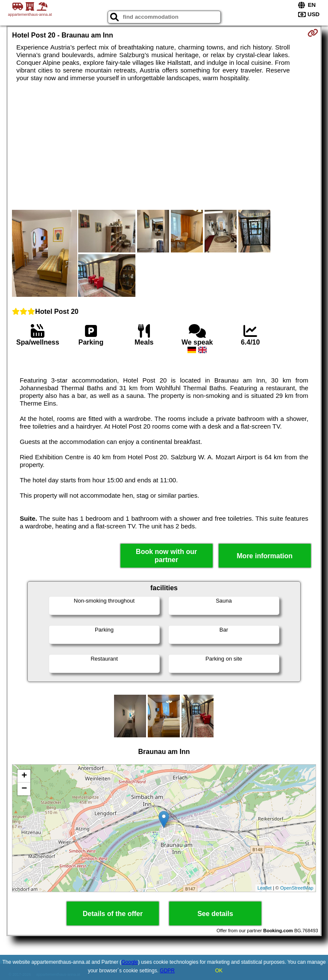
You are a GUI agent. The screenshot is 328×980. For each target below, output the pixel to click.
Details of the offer (113, 914)
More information (265, 556)
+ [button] (24, 776)
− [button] (24, 789)
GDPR (167, 971)
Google (130, 962)
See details (215, 914)
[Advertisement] (164, 146)
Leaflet (265, 888)
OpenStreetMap (297, 888)
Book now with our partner (166, 556)
